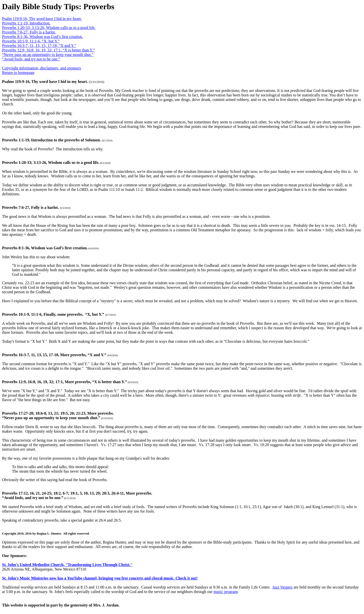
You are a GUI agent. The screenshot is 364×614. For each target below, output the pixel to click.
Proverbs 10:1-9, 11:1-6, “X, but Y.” (31, 41)
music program (225, 592)
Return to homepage (18, 73)
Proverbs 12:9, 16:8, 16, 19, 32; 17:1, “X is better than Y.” (48, 50)
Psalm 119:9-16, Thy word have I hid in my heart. (42, 19)
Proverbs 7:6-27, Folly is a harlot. (29, 32)
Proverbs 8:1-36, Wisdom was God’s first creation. (42, 37)
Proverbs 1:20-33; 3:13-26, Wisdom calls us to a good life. (49, 28)
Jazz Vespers (282, 587)
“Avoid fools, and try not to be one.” (31, 59)
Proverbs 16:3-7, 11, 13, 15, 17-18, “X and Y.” (39, 46)
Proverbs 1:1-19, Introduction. (26, 23)
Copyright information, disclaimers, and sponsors (41, 68)
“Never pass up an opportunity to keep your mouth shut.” (48, 55)
